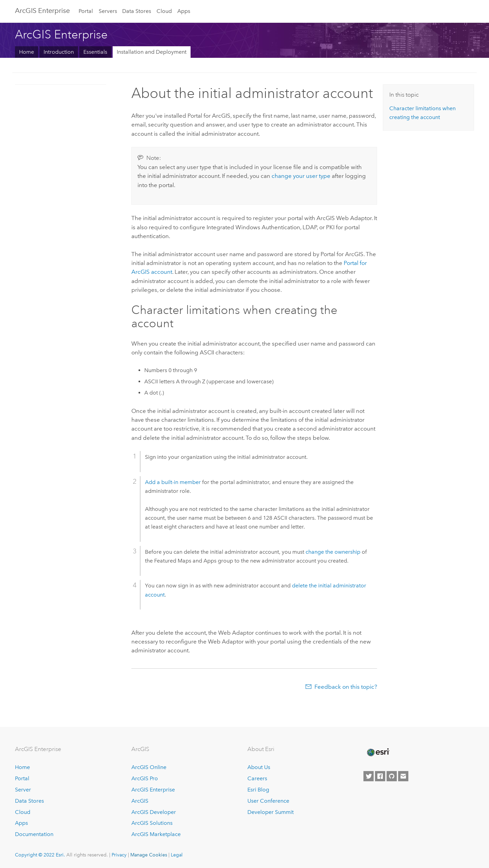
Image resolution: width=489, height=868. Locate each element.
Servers (108, 11)
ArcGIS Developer (154, 812)
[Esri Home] (378, 752)
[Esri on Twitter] (369, 776)
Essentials (95, 52)
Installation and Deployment (152, 52)
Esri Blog (258, 790)
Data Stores (137, 11)
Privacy (119, 855)
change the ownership (333, 552)
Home (27, 52)
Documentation (34, 834)
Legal (177, 855)
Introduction (59, 52)
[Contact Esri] (403, 776)
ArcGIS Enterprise (42, 11)
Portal (86, 11)
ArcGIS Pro (145, 778)
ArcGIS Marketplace (156, 834)
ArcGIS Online (149, 767)
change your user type (301, 176)
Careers (257, 778)
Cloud (164, 11)
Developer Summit (271, 812)
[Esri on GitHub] (392, 776)
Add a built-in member (173, 482)
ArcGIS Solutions (152, 823)
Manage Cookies (149, 855)
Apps (184, 11)
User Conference (268, 801)
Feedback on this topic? (346, 687)
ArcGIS (140, 801)
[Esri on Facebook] (380, 776)
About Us (259, 767)
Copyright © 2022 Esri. (40, 855)
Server (23, 790)
